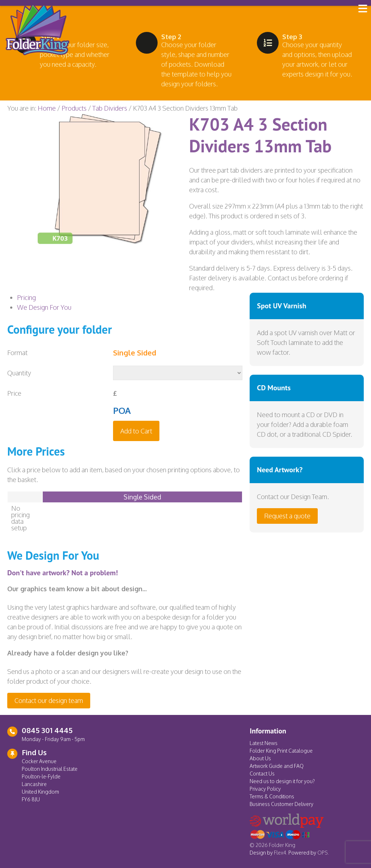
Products (74, 108)
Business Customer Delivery (282, 804)
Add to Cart (136, 431)
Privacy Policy (265, 789)
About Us (260, 758)
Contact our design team (49, 700)
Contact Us (262, 774)
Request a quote (287, 516)
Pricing (26, 297)
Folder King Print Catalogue (281, 751)
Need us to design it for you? (282, 781)
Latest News (264, 743)
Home (47, 108)
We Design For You (44, 307)
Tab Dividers (110, 108)
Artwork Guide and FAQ (277, 766)
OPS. (323, 853)
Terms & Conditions (272, 796)
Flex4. (281, 853)
